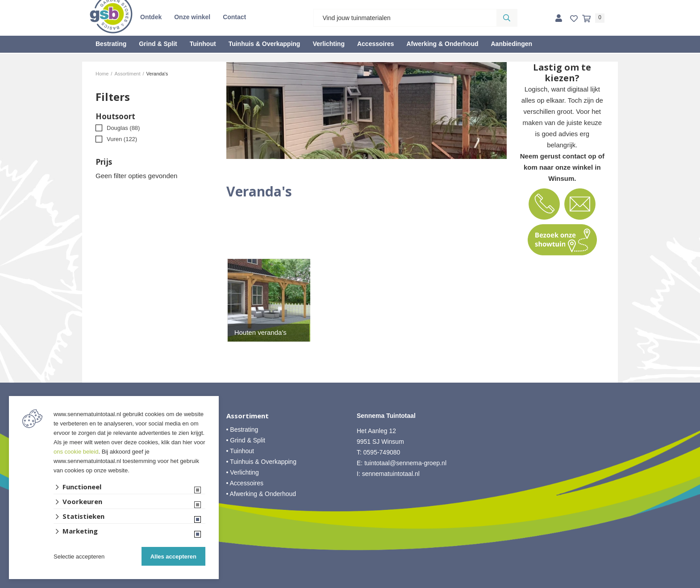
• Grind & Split (246, 440)
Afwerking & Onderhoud (442, 44)
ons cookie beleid (76, 452)
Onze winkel (192, 17)
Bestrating (111, 44)
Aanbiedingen (511, 44)
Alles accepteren (173, 557)
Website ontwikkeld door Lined (350, 584)
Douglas (123, 128)
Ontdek (151, 17)
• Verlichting (243, 472)
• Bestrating (242, 430)
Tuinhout (203, 44)
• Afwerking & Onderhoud (261, 494)
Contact (234, 17)
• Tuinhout (240, 451)
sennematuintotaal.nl (391, 474)
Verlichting (329, 44)
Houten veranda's (260, 332)
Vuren (122, 139)
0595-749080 (382, 452)
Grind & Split (158, 44)
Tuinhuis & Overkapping (265, 44)
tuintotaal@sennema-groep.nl (405, 463)
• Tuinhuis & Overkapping (261, 462)
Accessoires (376, 44)
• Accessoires (245, 483)
